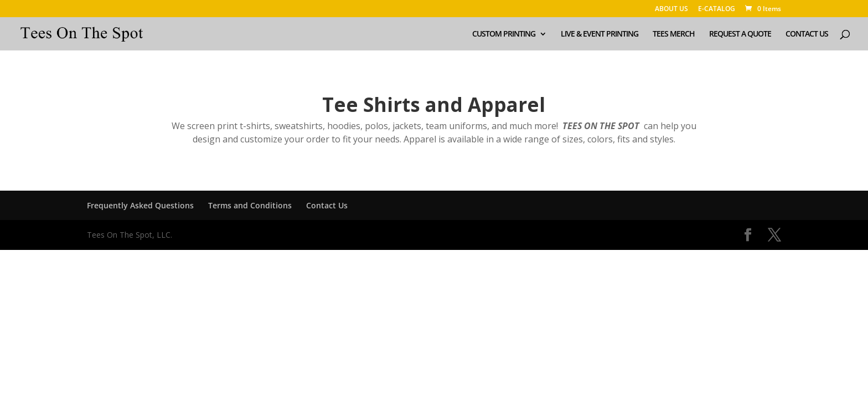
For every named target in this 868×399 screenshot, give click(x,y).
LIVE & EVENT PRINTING (600, 34)
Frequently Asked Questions (140, 205)
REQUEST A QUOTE (740, 34)
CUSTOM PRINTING (504, 34)
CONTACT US (807, 34)
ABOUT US (671, 9)
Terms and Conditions (250, 205)
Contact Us (327, 205)
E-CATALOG (717, 9)
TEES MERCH (674, 34)
